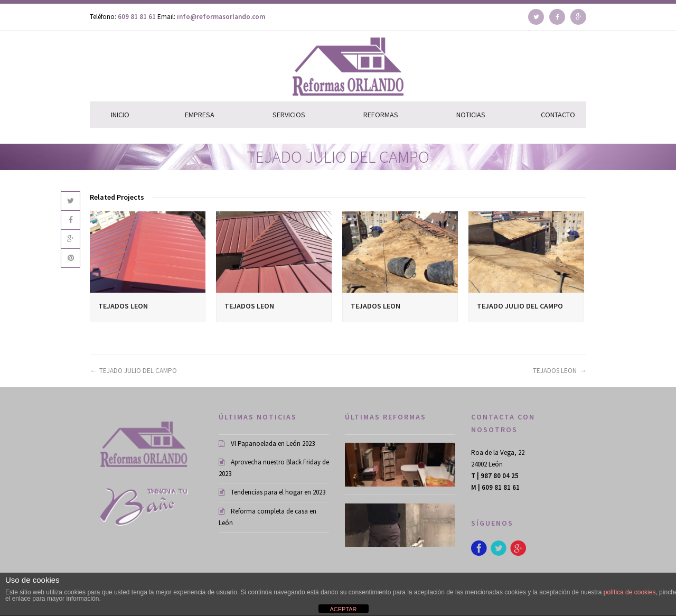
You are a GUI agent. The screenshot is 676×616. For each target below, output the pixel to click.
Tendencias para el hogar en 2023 (272, 492)
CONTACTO (558, 115)
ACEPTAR (343, 609)
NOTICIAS (471, 115)
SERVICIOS (289, 115)
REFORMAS (381, 115)
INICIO (120, 115)
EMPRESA (200, 115)
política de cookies (630, 592)
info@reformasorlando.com (221, 17)
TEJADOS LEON (123, 306)
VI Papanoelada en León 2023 (267, 444)
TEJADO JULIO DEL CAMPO (520, 306)
